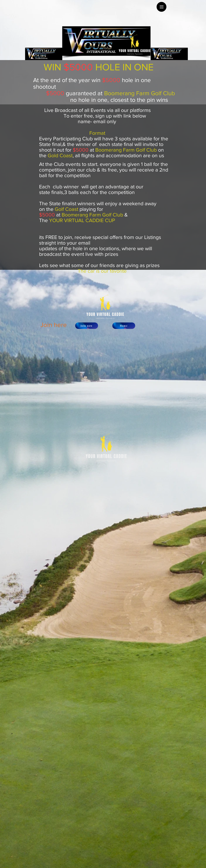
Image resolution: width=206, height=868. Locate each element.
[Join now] (87, 326)
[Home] (124, 326)
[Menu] (162, 7)
